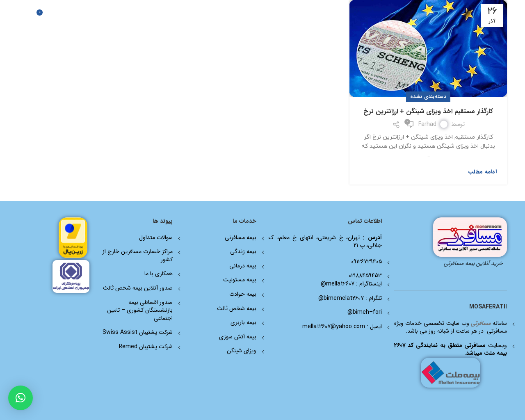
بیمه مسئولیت (240, 280)
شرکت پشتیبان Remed (146, 347)
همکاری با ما (159, 274)
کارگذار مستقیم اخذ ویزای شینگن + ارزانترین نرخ (428, 111)
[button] (21, 398)
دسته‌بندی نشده (428, 97)
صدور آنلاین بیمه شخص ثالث (138, 288)
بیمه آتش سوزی (238, 337)
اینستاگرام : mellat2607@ (351, 284)
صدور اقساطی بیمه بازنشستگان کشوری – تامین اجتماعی (140, 310)
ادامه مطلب (483, 172)
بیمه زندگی (243, 251)
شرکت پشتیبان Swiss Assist (138, 332)
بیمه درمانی (243, 266)
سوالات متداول (156, 237)
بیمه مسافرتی (241, 237)
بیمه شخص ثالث (237, 308)
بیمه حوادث (243, 294)
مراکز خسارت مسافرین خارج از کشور (138, 256)
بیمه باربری (243, 322)
